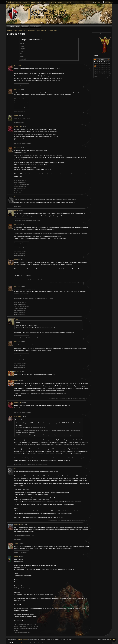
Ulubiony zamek (52, 30)
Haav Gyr (17, 89)
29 (100, 64)
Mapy (45, 2)
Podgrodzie (25, 27)
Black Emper (18, 525)
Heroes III (53, 2)
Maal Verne (18, 416)
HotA (60, 2)
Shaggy (16, 211)
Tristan (16, 197)
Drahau (16, 556)
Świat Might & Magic (13, 27)
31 (104, 64)
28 (97, 64)
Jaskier (16, 544)
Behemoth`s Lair (13, 14)
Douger (16, 115)
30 (102, 64)
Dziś (96, 76)
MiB (110, 640)
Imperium (48, 14)
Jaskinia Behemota (23, 640)
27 (95, 64)
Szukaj (26, 2)
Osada (39, 2)
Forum (32, 2)
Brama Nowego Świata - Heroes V (37, 30)
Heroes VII (68, 2)
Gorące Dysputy (35, 27)
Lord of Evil (18, 66)
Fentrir (16, 381)
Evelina (16, 371)
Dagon (16, 259)
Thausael (17, 469)
